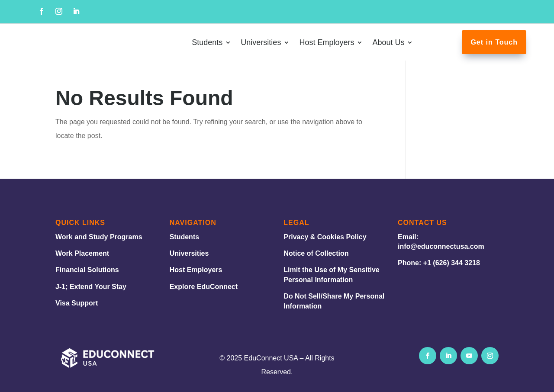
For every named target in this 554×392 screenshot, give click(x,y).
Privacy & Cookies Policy (325, 237)
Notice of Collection (316, 253)
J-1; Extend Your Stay (91, 287)
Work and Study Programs (99, 237)
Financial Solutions (87, 270)
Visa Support (77, 303)
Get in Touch (494, 42)
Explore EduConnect (204, 287)
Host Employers (196, 270)
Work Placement (82, 253)
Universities (189, 253)
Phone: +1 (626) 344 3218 (439, 263)
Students (184, 237)
